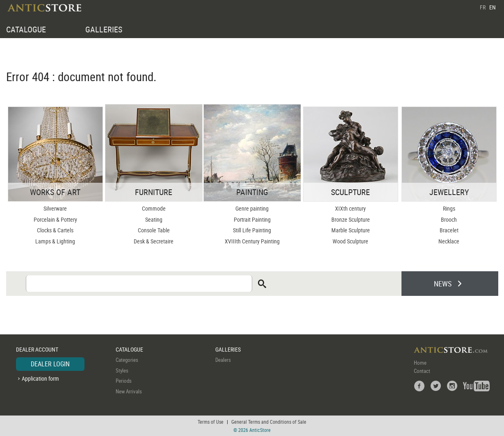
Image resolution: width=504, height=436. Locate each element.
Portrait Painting (252, 219)
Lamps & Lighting (55, 241)
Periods (124, 381)
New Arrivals (129, 391)
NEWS (443, 284)
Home (420, 363)
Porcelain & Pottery (55, 219)
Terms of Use (211, 422)
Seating (154, 219)
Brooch (449, 219)
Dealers (223, 360)
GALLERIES (104, 29)
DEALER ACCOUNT (37, 349)
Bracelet (449, 230)
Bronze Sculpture (351, 219)
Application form (40, 378)
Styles (122, 370)
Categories (127, 360)
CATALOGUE (26, 29)
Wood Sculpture (350, 241)
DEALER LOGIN (50, 364)
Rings (449, 208)
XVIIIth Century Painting (252, 241)
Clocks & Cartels (55, 230)
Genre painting (252, 208)
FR (483, 7)
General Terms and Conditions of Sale (269, 422)
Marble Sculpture (351, 230)
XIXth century (350, 208)
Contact (422, 371)
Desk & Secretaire (154, 241)
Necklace (449, 241)
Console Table (154, 230)
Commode (154, 208)
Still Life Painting (252, 230)
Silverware (55, 208)
